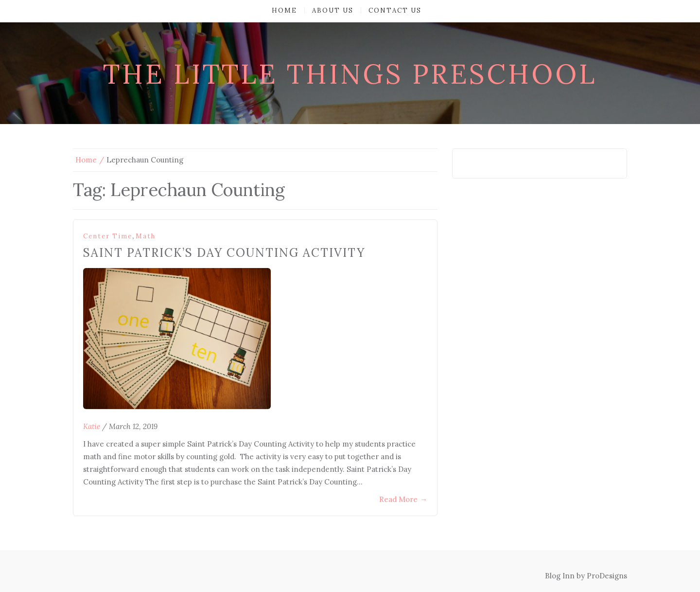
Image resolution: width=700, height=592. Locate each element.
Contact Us (395, 10)
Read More (403, 499)
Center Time (108, 236)
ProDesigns (607, 576)
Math (146, 236)
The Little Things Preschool (350, 74)
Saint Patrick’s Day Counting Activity (224, 253)
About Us (333, 10)
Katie (92, 426)
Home (284, 10)
